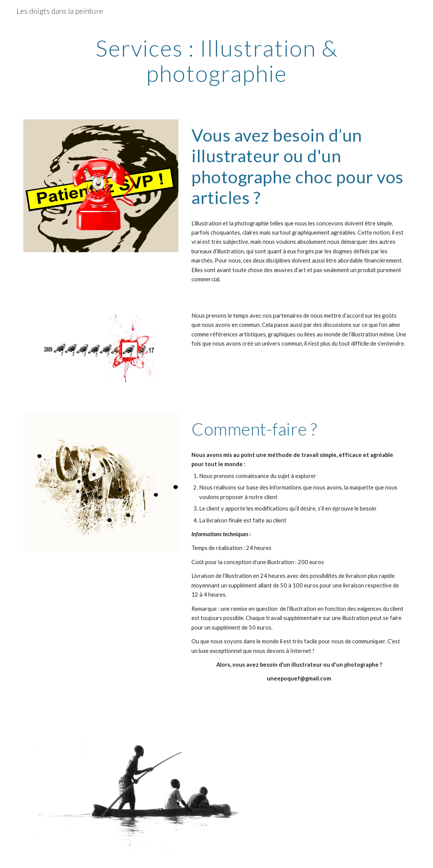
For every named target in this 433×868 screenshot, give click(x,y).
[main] (216, 60)
